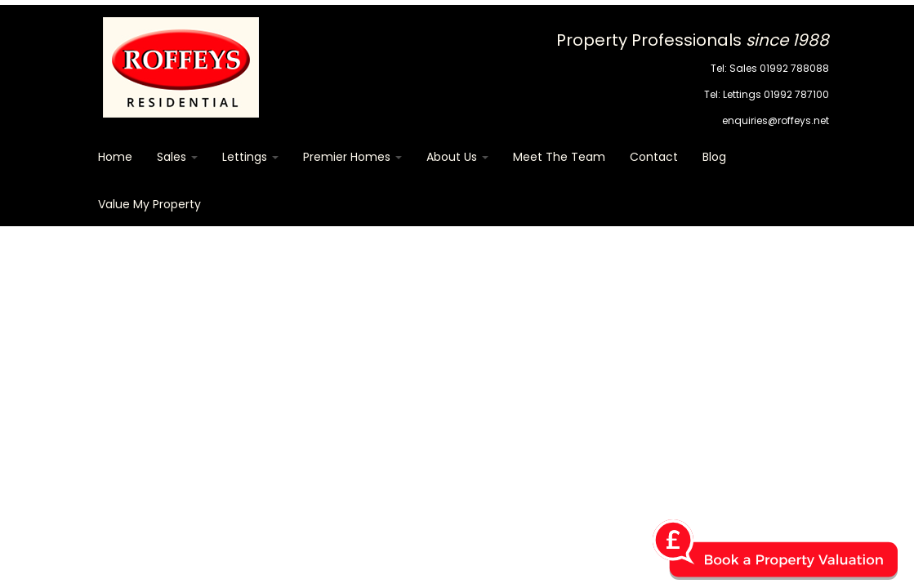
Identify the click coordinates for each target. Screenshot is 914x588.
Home (115, 157)
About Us (457, 157)
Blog (714, 157)
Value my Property (149, 204)
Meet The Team (559, 157)
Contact (654, 157)
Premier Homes (352, 157)
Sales (177, 157)
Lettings (250, 157)
